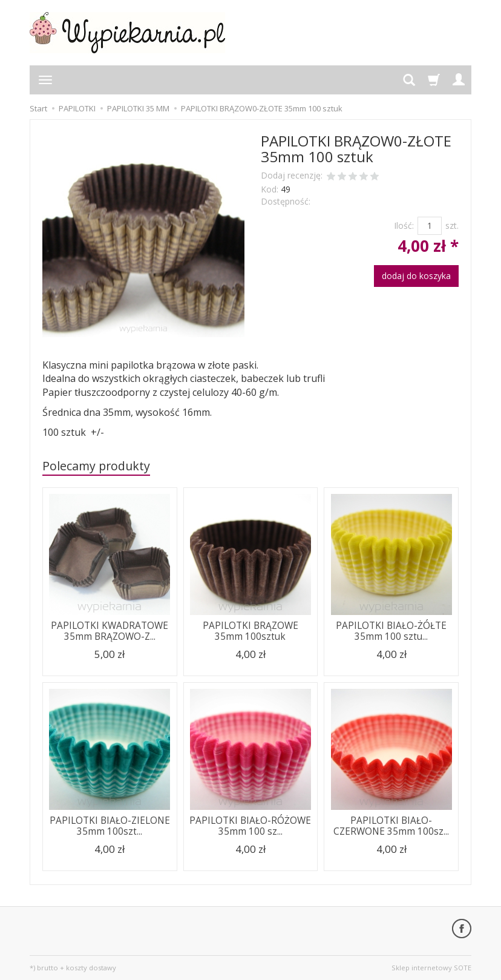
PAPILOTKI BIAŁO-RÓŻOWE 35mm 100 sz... (250, 826)
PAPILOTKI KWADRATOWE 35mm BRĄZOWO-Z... (110, 631)
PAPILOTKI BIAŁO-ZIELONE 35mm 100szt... (110, 826)
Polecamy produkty (96, 466)
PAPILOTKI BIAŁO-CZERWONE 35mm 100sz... (391, 826)
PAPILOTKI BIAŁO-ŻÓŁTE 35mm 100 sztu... (391, 631)
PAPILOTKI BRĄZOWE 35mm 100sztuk (250, 631)
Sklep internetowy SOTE (431, 968)
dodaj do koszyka (416, 276)
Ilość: (404, 225)
